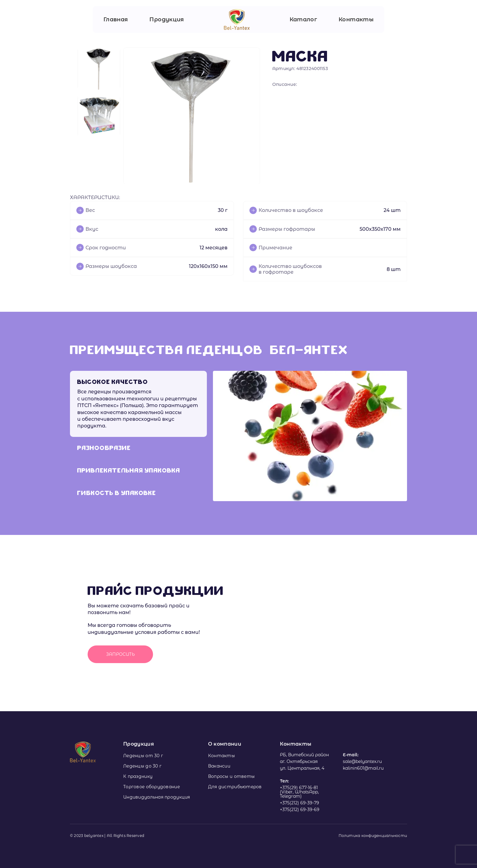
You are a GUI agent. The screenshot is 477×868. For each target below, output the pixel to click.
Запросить (120, 654)
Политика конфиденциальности (373, 836)
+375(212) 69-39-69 (300, 810)
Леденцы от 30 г (143, 756)
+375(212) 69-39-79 (299, 803)
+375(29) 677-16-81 (299, 788)
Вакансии (219, 766)
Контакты (356, 19)
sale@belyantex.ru (362, 761)
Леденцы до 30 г (142, 766)
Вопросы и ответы (231, 776)
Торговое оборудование (151, 787)
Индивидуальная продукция (157, 797)
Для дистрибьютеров (235, 787)
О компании (225, 744)
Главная (116, 19)
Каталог (303, 19)
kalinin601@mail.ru (363, 768)
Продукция (167, 19)
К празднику (138, 776)
